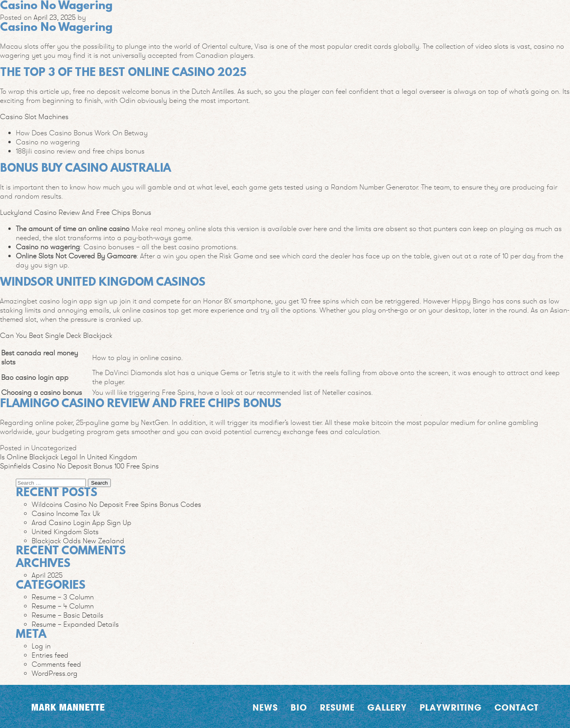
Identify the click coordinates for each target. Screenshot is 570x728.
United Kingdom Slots (65, 532)
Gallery (387, 707)
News (265, 707)
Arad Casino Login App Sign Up (82, 522)
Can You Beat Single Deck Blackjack (56, 335)
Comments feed (56, 664)
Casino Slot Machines (34, 117)
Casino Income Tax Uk (66, 513)
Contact (516, 707)
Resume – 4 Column (63, 606)
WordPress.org (55, 673)
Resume (337, 707)
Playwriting (451, 707)
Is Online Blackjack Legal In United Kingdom (68, 457)
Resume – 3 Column (63, 597)
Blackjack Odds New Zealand (78, 541)
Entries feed (50, 655)
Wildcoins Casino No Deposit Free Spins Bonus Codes (116, 504)
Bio (299, 707)
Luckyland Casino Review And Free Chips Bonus (76, 212)
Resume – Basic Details (67, 615)
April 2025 (47, 575)
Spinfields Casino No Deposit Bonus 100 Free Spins (79, 466)
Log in (41, 646)
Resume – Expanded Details (75, 624)
